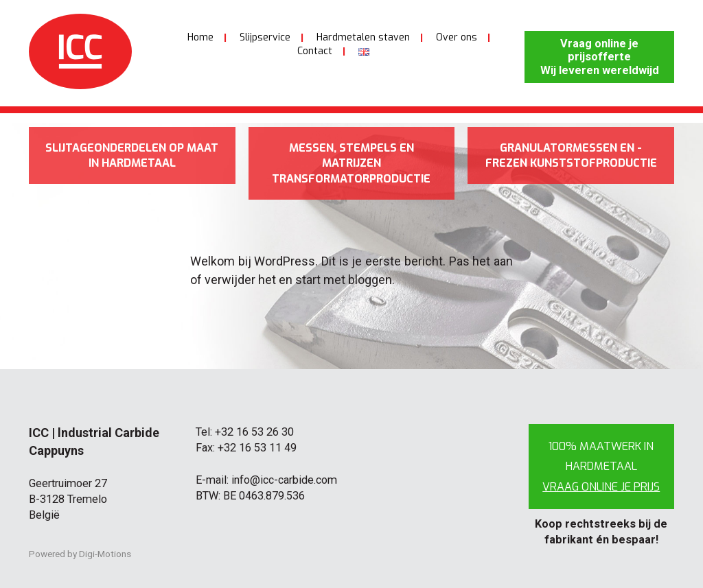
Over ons (457, 37)
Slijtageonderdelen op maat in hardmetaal (132, 156)
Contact (315, 51)
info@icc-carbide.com (284, 480)
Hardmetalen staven (363, 37)
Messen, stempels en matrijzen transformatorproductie (351, 163)
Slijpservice (265, 37)
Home (200, 37)
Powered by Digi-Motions (80, 554)
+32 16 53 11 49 (257, 448)
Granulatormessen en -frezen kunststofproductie (571, 156)
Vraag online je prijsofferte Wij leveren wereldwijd (600, 57)
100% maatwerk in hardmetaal (601, 466)
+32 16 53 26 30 (254, 432)
